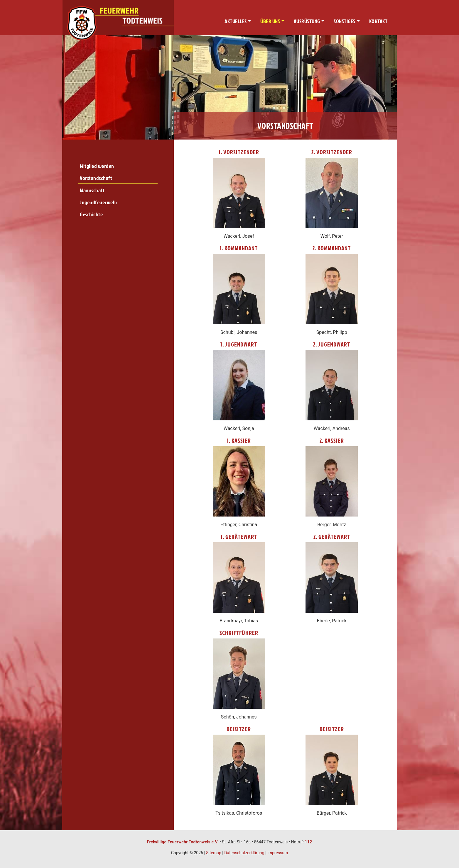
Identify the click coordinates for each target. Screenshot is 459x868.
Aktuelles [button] (236, 21)
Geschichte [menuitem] (91, 214)
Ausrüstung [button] (307, 21)
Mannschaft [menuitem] (92, 190)
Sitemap (214, 853)
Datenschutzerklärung (244, 853)
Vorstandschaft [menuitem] (96, 178)
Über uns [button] (270, 21)
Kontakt (378, 21)
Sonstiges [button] (345, 21)
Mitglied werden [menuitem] (97, 166)
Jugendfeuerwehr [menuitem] (99, 202)
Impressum (278, 853)
